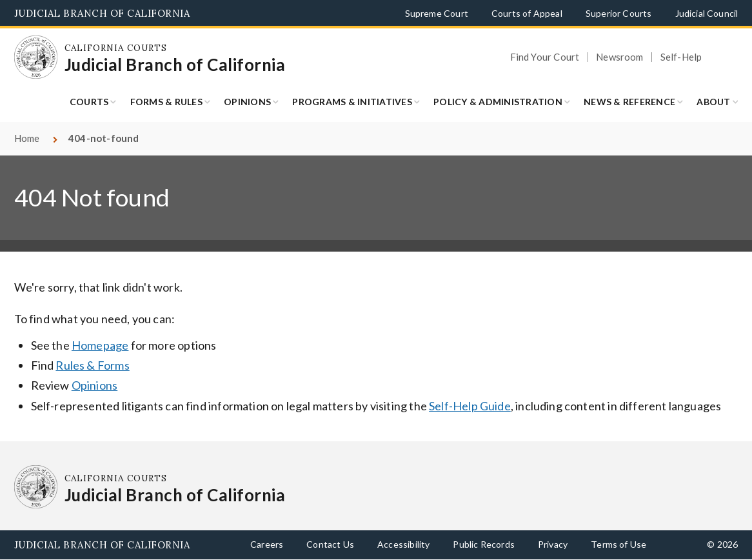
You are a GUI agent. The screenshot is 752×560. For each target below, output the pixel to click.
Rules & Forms (92, 365)
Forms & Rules (166, 102)
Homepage (100, 345)
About (713, 102)
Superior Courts (619, 13)
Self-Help (681, 57)
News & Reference (629, 102)
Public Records (484, 544)
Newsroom (619, 57)
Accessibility (403, 544)
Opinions (247, 102)
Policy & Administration (498, 102)
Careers (267, 544)
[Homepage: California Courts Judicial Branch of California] (36, 57)
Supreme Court (437, 13)
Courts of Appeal (527, 13)
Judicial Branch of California (102, 13)
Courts (89, 102)
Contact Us (330, 544)
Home (27, 138)
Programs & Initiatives (352, 102)
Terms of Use (618, 544)
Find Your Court (545, 57)
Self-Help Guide (470, 406)
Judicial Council (707, 13)
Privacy (553, 544)
